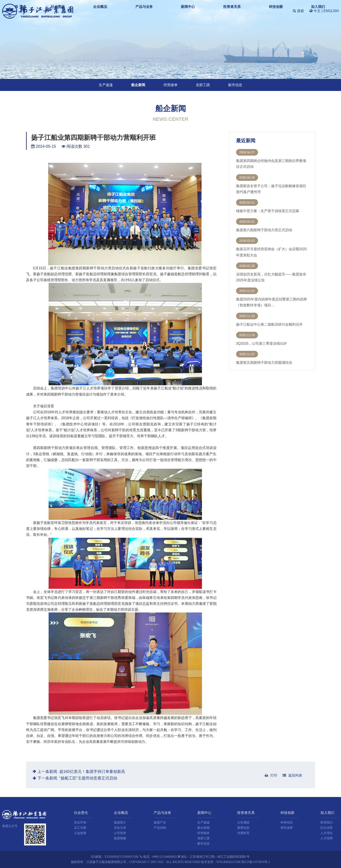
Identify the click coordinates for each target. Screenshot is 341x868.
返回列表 (292, 775)
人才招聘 (327, 838)
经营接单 (171, 85)
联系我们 (327, 823)
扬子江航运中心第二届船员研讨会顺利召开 (269, 324)
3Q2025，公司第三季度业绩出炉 (262, 343)
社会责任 (131, 11)
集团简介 (120, 823)
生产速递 (106, 85)
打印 (271, 775)
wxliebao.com (228, 862)
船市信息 (235, 85)
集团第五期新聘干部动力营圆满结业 (264, 363)
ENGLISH (331, 11)
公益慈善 (80, 833)
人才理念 (327, 833)
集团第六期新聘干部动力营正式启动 (264, 230)
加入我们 (266, 11)
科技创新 (245, 11)
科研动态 (287, 823)
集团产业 (160, 823)
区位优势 (327, 828)
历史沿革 (120, 828)
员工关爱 (80, 828)
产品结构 (160, 828)
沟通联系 (243, 833)
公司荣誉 (120, 833)
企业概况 (152, 11)
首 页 (113, 11)
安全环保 (80, 823)
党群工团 (203, 85)
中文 (317, 11)
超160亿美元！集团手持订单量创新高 (92, 772)
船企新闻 (138, 85)
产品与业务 (176, 11)
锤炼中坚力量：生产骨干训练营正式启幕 (268, 211)
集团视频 (120, 838)
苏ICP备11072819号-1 (256, 862)
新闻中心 (199, 11)
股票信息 (243, 828)
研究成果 (287, 828)
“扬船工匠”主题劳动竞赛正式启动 (88, 778)
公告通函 (243, 823)
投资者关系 (222, 11)
